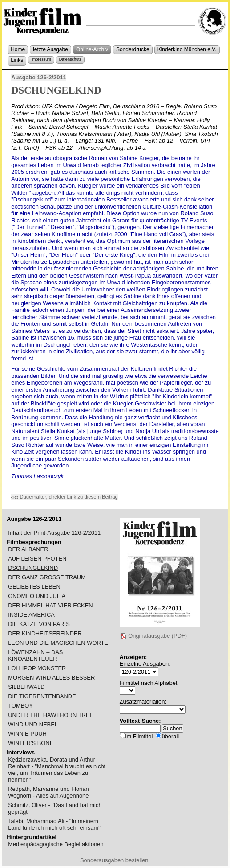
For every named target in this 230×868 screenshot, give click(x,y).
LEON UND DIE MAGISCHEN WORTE (58, 643)
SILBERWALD (26, 687)
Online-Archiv (92, 49)
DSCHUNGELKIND (33, 568)
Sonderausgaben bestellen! (115, 860)
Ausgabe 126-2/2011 (38, 77)
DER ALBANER (28, 549)
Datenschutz (70, 59)
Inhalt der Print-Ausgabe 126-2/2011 (54, 533)
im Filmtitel (139, 736)
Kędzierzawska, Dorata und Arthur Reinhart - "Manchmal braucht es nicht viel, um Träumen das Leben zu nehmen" (57, 770)
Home (18, 49)
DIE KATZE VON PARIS (39, 624)
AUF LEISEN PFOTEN (37, 559)
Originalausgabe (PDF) (153, 636)
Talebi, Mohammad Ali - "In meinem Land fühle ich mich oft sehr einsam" (54, 824)
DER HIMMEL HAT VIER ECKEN (50, 605)
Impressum (41, 59)
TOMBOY (20, 706)
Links (17, 60)
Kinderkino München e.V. (187, 49)
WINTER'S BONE (31, 743)
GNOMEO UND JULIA (37, 596)
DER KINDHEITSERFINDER (45, 633)
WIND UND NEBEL (33, 724)
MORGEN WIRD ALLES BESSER (51, 678)
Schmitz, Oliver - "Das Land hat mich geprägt (55, 808)
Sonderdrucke (133, 49)
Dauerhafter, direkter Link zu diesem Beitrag (65, 497)
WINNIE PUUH (27, 734)
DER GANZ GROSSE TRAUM (47, 577)
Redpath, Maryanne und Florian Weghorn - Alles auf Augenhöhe (48, 792)
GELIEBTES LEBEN (34, 587)
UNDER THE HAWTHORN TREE (51, 715)
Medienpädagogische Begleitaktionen (56, 844)
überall (170, 736)
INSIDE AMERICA (31, 615)
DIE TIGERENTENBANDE (42, 696)
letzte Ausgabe (50, 49)
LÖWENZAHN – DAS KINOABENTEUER (35, 655)
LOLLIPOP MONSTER (37, 668)
